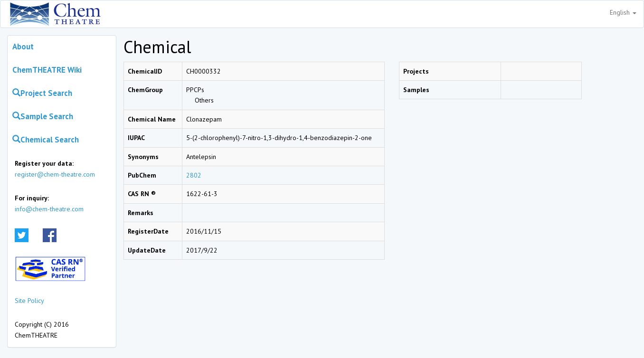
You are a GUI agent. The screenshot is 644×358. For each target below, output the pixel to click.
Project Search (42, 93)
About (23, 47)
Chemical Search (46, 140)
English (623, 12)
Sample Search (43, 116)
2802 (194, 175)
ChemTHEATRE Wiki (47, 70)
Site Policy (29, 301)
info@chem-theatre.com (49, 209)
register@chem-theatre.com (55, 174)
